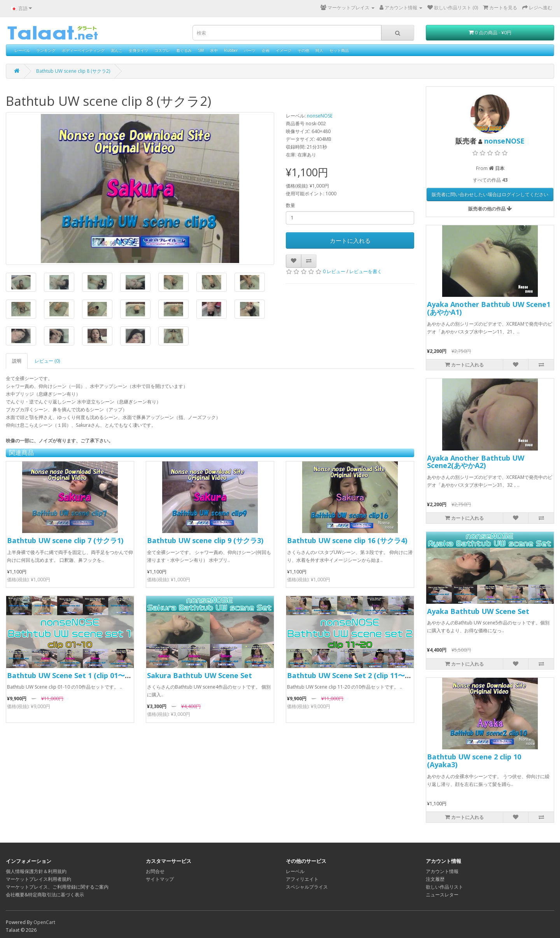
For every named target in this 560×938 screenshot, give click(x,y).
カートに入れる (350, 240)
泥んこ (117, 50)
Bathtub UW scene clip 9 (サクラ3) (205, 540)
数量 (290, 205)
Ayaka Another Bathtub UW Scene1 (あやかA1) (489, 308)
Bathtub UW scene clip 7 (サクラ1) (65, 540)
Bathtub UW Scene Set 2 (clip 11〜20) (351, 675)
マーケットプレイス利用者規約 (38, 879)
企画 (266, 50)
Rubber (231, 50)
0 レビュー (334, 271)
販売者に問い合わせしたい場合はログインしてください (490, 194)
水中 (214, 50)
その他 (303, 50)
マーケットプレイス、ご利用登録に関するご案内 (57, 887)
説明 (17, 361)
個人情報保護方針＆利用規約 (36, 871)
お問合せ (155, 871)
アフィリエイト (302, 879)
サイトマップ (160, 879)
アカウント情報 (442, 871)
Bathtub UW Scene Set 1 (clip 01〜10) (71, 675)
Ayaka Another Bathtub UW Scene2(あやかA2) (476, 462)
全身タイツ (138, 50)
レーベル (22, 50)
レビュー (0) (47, 361)
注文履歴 (435, 879)
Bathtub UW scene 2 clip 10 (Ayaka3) (474, 761)
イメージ (283, 50)
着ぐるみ (184, 50)
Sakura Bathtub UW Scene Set (199, 675)
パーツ (250, 50)
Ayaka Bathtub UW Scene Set (478, 611)
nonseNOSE (320, 116)
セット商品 (339, 50)
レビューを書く (366, 271)
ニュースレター (442, 895)
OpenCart (44, 922)
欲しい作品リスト (444, 887)
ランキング (46, 50)
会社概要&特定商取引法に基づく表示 (45, 895)
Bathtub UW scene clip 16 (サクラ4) (347, 540)
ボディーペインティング (83, 50)
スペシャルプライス (307, 887)
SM (201, 50)
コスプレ (162, 50)
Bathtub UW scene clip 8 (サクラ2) (73, 71)
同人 (319, 50)
